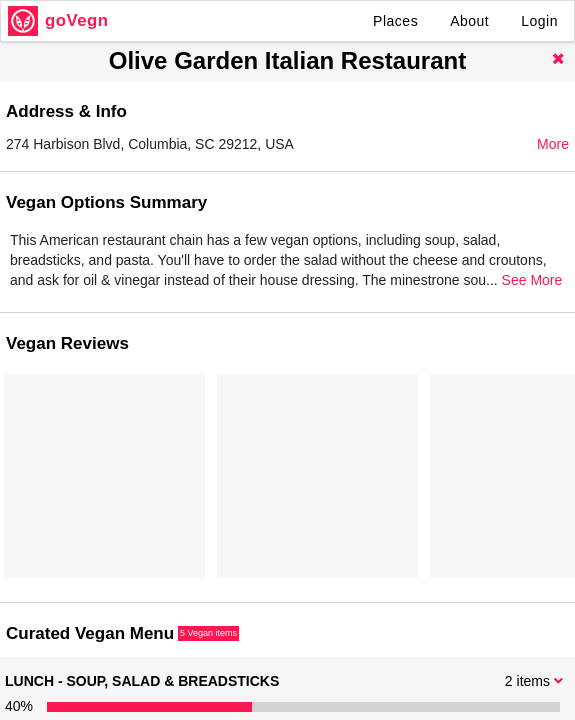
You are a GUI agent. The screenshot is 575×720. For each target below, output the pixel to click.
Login (539, 21)
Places (395, 21)
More (553, 144)
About (469, 21)
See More (532, 280)
